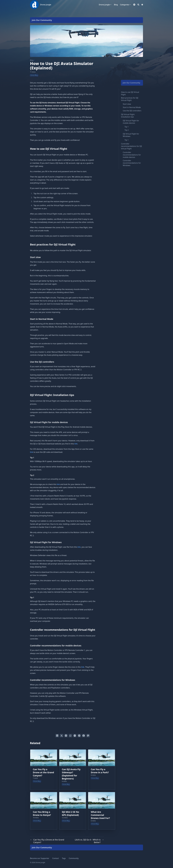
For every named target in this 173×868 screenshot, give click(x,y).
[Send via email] (88, 736)
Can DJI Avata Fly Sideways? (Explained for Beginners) (71, 774)
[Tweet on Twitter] (62, 736)
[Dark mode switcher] (142, 5)
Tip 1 (127, 127)
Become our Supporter (40, 858)
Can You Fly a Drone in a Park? (100, 771)
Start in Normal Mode (132, 107)
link (76, 444)
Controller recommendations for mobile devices (132, 155)
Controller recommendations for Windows (132, 163)
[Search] (138, 5)
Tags (64, 858)
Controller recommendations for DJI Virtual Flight (131, 146)
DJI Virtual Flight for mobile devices (131, 122)
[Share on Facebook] (84, 736)
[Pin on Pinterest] (79, 736)
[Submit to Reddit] (66, 736)
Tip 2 (127, 130)
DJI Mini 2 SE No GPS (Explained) (71, 813)
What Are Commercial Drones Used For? (100, 815)
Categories (125, 5)
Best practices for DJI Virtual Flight (130, 99)
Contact (56, 858)
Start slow (127, 104)
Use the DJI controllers (132, 111)
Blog (32, 60)
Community (74, 858)
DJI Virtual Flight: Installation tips (128, 116)
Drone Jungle (46, 5)
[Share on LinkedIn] (57, 736)
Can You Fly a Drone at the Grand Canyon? (43, 772)
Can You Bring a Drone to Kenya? (42, 813)
